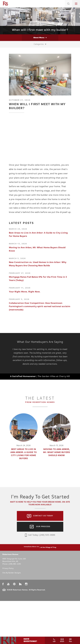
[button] (68, 7)
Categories (39, 44)
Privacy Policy (8, 568)
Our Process (43, 527)
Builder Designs (15, 573)
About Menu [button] (39, 38)
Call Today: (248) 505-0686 (40, 535)
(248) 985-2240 (15, 564)
